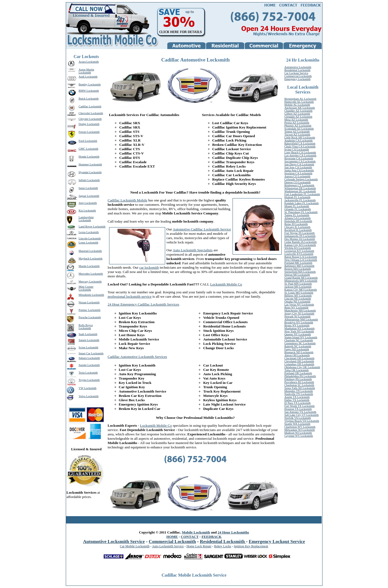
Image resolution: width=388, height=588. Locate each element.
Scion (82, 347)
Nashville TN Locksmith (299, 394)
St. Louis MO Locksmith (299, 293)
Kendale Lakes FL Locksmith (301, 203)
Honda (82, 157)
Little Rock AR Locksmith (300, 138)
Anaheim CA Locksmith (298, 141)
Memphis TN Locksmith (299, 391)
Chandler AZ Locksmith (298, 111)
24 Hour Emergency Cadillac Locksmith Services (144, 304)
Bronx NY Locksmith (297, 325)
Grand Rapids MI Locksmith (301, 278)
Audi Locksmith (88, 77)
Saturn (82, 340)
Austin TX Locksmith (297, 397)
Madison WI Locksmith (298, 433)
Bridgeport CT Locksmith (299, 185)
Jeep (81, 203)
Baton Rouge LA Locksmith (301, 257)
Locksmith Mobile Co (226, 284)
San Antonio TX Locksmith (300, 412)
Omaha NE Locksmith (297, 302)
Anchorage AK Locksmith (299, 108)
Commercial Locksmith (298, 76)
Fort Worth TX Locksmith (299, 406)
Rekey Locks (223, 546)
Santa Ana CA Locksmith (299, 170)
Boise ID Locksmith (296, 224)
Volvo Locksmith (89, 396)
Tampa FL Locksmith (297, 215)
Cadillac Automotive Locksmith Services (138, 357)
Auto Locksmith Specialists (193, 250)
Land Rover (85, 226)
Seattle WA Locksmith (297, 424)
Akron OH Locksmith (297, 355)
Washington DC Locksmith (300, 191)
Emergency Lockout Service (277, 542)
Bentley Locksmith (89, 84)
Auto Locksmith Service (168, 546)
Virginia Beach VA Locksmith (302, 421)
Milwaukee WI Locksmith (299, 430)
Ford (81, 141)
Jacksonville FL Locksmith (300, 200)
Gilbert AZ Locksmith (297, 114)
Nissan (82, 302)
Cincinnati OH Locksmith (299, 358)
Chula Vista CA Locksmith (300, 147)
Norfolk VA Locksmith (298, 418)
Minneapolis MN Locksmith (301, 281)
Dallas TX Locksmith (297, 400)
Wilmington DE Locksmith (300, 188)
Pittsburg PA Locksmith (298, 379)
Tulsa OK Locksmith (296, 370)
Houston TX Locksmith (298, 409)
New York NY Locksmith (299, 331)
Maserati (84, 251)
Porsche (83, 317)
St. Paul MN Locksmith (298, 284)
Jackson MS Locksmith (298, 287)
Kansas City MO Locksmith (301, 290)
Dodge (82, 124)
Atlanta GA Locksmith (297, 218)
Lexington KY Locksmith (299, 251)
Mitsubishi (85, 295)
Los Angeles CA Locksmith (300, 155)
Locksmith (96, 113)
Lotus (82, 242)
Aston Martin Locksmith (86, 71)
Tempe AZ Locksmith (297, 132)
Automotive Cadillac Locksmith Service (202, 229)
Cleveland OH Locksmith (299, 361)
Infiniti (83, 180)
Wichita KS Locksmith (298, 248)
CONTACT (190, 537)
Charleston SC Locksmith (299, 385)
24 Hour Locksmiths (233, 532)
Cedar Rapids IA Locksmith (300, 242)
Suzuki (83, 365)
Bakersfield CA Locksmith (300, 144)
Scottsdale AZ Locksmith (299, 129)
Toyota (82, 380)
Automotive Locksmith (298, 67)
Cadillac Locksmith (90, 106)
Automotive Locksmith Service (114, 542)
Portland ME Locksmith (298, 263)
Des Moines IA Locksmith (300, 239)
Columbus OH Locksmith (299, 364)
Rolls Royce (86, 325)
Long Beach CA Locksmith (300, 152)
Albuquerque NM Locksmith (301, 319)
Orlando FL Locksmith (298, 209)
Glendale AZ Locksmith (298, 117)
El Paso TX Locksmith (297, 403)
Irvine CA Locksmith (297, 150)
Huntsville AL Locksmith (299, 102)
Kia (81, 211)
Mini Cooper (86, 287)
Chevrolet (84, 113)
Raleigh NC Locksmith (298, 346)
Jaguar (82, 196)
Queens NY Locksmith (298, 334)
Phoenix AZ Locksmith (298, 126)
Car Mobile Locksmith (135, 546)
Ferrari (82, 132)
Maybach (84, 258)
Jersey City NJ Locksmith (299, 314)
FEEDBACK (211, 537)
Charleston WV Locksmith (300, 427)
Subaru (83, 358)
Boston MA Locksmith (298, 269)
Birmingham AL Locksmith (300, 99)
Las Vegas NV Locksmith (299, 305)
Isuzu (82, 188)
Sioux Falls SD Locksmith (300, 388)
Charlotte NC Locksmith (299, 340)
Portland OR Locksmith (298, 373)
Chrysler (84, 119)
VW (81, 388)
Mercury (84, 282)
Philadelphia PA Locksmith (300, 376)
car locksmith (149, 267)
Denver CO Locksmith (297, 182)
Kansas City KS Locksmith (300, 245)
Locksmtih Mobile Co (156, 425)
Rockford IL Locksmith (298, 230)
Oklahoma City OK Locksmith (302, 367)
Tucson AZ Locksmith (297, 135)
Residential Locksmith (297, 70)
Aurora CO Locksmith (297, 176)
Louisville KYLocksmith (299, 254)
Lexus (82, 232)
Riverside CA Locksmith (299, 158)
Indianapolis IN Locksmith (300, 236)
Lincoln (83, 238)
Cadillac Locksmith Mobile (128, 200)
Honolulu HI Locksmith (298, 221)
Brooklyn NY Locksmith (299, 322)
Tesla (81, 373)
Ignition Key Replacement (251, 546)
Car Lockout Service (296, 73)
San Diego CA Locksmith (299, 164)
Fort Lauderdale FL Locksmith (302, 194)
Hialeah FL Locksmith (297, 197)
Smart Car (84, 353)
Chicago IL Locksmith (297, 227)
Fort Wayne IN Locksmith (299, 233)
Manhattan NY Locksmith (299, 328)
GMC (82, 149)
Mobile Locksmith (196, 532)
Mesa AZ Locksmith (296, 120)
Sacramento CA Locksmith (300, 161)
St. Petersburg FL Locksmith (301, 212)
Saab (81, 334)
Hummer (84, 164)
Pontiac (83, 310)
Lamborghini (86, 217)
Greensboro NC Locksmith (300, 343)
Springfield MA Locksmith (300, 272)
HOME (172, 537)
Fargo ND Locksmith (297, 349)
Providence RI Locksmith (299, 382)
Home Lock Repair (199, 546)
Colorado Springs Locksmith (301, 179)
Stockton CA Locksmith (298, 173)
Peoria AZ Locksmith (297, 123)
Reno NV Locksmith (296, 308)
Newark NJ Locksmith (297, 317)
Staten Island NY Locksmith (301, 337)
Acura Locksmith (89, 62)
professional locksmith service (130, 296)
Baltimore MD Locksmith (299, 266)
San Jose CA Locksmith (298, 167)
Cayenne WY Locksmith (299, 436)
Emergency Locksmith (297, 79)
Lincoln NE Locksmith (298, 299)
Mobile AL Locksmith (297, 105)
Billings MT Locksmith (298, 296)
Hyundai (84, 172)
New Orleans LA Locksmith (301, 260)
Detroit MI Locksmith (297, 275)
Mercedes (84, 274)
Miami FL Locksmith (297, 206)
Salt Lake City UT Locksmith (301, 415)
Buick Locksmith (89, 99)
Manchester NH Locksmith (300, 311)
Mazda (82, 266)
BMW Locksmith (89, 91)
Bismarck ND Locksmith (299, 352)
